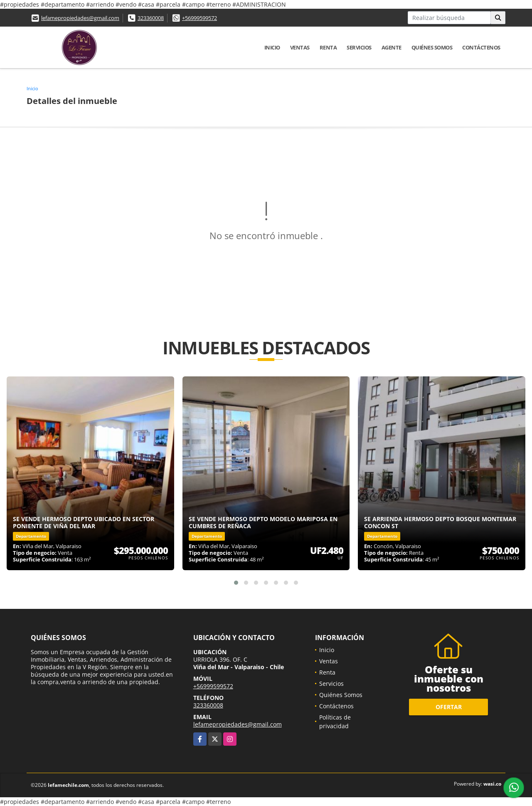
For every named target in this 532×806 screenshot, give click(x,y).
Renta (328, 47)
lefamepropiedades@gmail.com (80, 18)
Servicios (359, 47)
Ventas (300, 47)
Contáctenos (481, 47)
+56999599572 (199, 18)
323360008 (151, 18)
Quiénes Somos (432, 47)
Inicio (272, 47)
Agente (392, 47)
